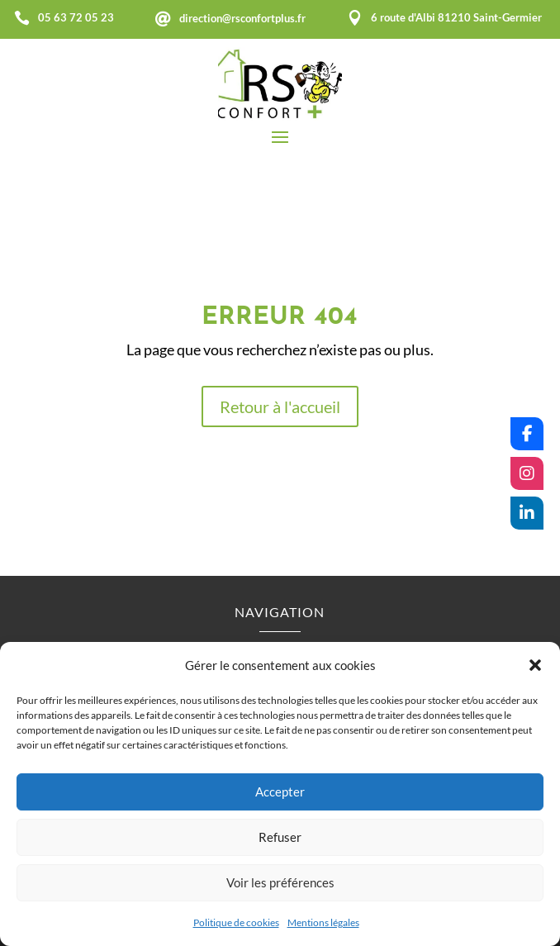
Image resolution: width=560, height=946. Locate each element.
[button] (535, 665)
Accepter (280, 792)
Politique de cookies (236, 922)
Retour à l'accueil (280, 406)
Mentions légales (323, 922)
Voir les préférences (280, 882)
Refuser (280, 837)
